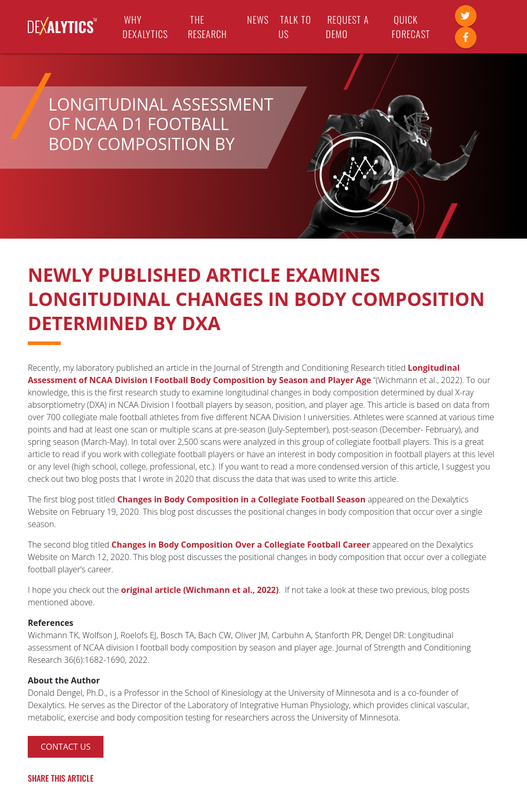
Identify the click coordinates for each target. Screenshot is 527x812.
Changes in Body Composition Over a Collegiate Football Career (241, 545)
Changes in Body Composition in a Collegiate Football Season (242, 499)
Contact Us (66, 747)
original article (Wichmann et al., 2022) (200, 590)
